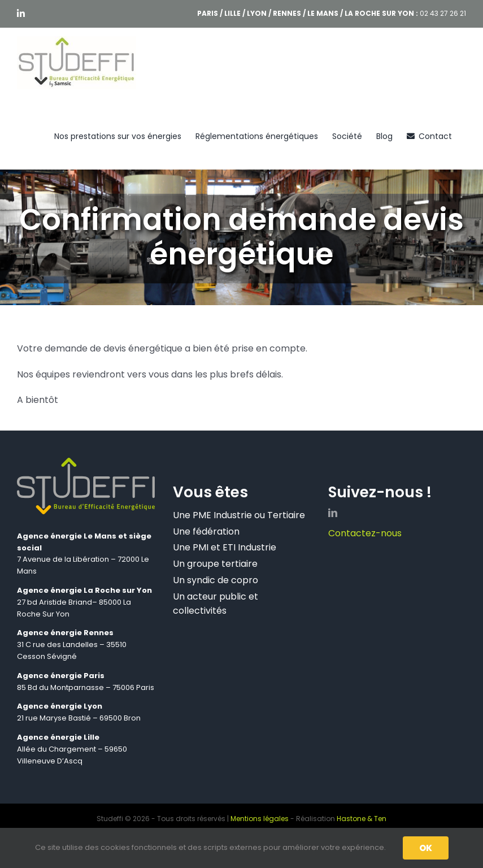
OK (426, 848)
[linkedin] (333, 513)
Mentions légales (260, 819)
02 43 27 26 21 (443, 13)
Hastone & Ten (362, 819)
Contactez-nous (365, 533)
